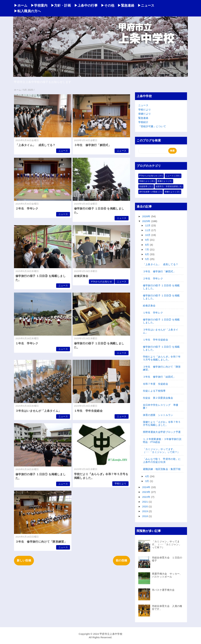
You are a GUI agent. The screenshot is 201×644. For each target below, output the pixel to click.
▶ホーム (21, 5)
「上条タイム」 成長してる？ (35, 145)
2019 (145, 511)
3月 (148, 481)
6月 (148, 254)
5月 (148, 259)
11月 (148, 230)
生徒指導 (144, 186)
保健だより (145, 114)
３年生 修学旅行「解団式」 (93, 145)
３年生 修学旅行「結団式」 (159, 377)
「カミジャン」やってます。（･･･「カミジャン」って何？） (161, 451)
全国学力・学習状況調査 (167, 186)
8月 (148, 245)
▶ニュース (146, 5)
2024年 (147, 487)
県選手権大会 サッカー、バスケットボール (167, 575)
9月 (148, 240)
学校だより (121, 484)
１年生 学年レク (27, 343)
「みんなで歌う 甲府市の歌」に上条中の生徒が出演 (162, 460)
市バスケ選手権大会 (163, 590)
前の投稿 (121, 561)
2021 (145, 502)
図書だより (163, 181)
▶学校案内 (39, 5)
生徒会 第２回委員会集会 (158, 398)
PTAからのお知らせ (101, 282)
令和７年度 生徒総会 (155, 384)
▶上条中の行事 (86, 5)
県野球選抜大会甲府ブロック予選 (162, 432)
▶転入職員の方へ (27, 11)
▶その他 (108, 5)
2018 (145, 516)
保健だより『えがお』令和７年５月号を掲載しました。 (162, 423)
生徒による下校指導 (154, 391)
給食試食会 (81, 276)
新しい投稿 (24, 561)
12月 (148, 225)
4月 (148, 476)
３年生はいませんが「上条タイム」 (38, 411)
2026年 (147, 216)
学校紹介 (143, 122)
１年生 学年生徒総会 (88, 411)
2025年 (147, 221)
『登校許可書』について (152, 126)
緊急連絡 (143, 118)
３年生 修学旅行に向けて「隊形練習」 (41, 542)
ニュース (63, 151)
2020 (145, 506)
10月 (148, 235)
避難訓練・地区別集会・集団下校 (162, 469)
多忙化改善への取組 (149, 192)
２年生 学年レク (27, 209)
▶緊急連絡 (126, 5)
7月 (148, 249)
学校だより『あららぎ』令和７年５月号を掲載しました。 (162, 358)
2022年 (147, 497)
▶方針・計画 (61, 5)
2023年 (147, 492)
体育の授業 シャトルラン (158, 415)
